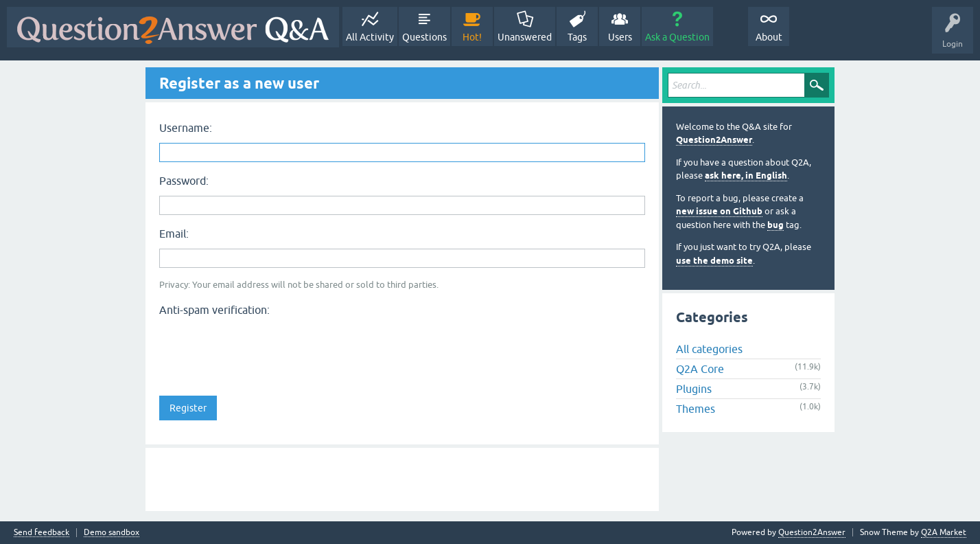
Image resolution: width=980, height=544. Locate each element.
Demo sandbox (112, 533)
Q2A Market (944, 532)
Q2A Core (700, 369)
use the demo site (714, 261)
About (769, 37)
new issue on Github (719, 211)
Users (620, 37)
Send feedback (42, 533)
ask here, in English (746, 175)
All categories (709, 349)
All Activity (370, 37)
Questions (424, 37)
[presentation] (264, 348)
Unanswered (525, 37)
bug (775, 225)
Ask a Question (677, 37)
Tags (577, 37)
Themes (696, 409)
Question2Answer (714, 140)
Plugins (694, 389)
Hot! (472, 37)
